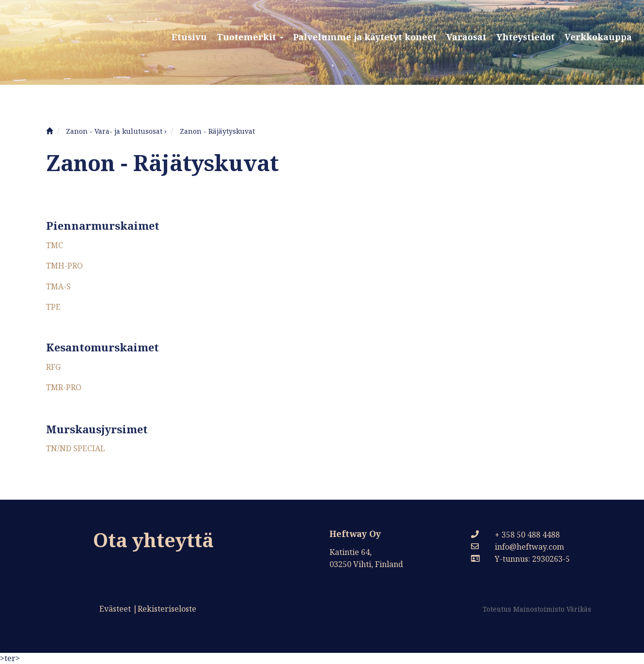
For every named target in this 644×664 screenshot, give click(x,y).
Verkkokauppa (598, 37)
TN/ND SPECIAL (76, 448)
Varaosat (466, 37)
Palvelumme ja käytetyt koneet (365, 37)
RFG (53, 367)
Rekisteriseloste (167, 609)
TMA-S (58, 286)
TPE (53, 307)
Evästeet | (118, 609)
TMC (55, 245)
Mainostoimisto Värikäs (552, 609)
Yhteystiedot (526, 37)
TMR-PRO (64, 387)
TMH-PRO (64, 266)
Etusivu (189, 37)
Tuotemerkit (250, 37)
